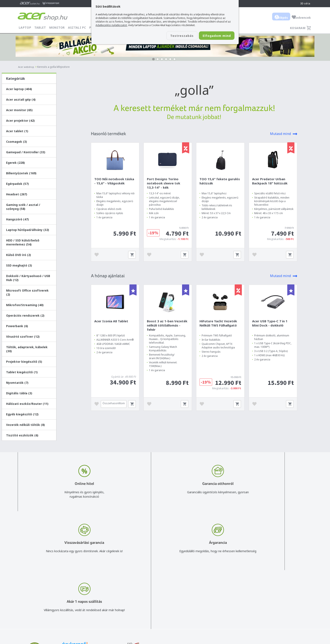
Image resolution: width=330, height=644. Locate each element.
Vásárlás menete (217, 582)
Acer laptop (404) (19, 89)
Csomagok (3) (17, 142)
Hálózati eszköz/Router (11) (27, 404)
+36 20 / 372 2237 (165, 595)
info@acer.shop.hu (165, 582)
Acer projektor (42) (20, 121)
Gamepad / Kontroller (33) (26, 152)
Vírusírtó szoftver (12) (23, 337)
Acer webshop (27, 67)
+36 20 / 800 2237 (165, 589)
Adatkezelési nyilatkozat (222, 595)
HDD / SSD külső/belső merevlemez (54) (23, 242)
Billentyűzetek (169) (21, 173)
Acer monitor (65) (19, 110)
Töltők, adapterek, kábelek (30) (27, 349)
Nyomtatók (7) (17, 383)
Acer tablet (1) (17, 131)
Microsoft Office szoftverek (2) (27, 292)
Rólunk (279, 589)
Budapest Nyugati (286, 582)
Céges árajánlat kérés (168, 601)
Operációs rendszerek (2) (25, 315)
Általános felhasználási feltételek (228, 589)
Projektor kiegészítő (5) (24, 362)
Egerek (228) (15, 163)
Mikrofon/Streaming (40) (25, 305)
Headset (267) (17, 194)
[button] (153, 59)
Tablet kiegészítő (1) (22, 372)
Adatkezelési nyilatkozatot (111, 25)
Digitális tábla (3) (19, 393)
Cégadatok (281, 595)
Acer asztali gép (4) (21, 99)
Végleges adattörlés (220, 613)
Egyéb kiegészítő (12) (22, 414)
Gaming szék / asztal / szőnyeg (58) (23, 207)
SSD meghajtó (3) (19, 265)
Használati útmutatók (221, 601)
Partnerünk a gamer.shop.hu (293, 613)
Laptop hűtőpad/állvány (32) (28, 230)
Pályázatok (213, 607)
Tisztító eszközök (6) (22, 435)
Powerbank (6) (17, 326)
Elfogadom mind (214, 36)
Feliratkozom (71, 602)
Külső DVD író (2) (19, 255)
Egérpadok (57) (17, 184)
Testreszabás (173, 36)
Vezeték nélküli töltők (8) (25, 425)
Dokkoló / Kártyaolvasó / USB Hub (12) (28, 278)
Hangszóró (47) (17, 219)
